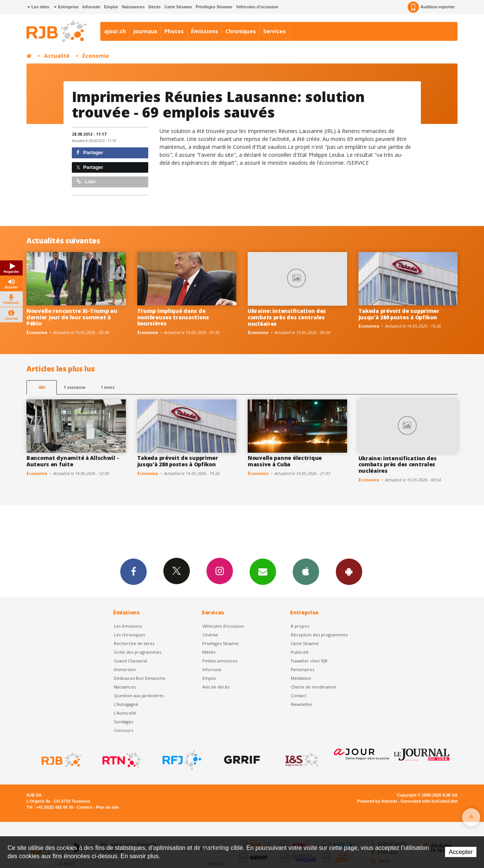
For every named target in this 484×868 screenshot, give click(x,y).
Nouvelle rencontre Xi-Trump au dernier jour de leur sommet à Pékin (72, 317)
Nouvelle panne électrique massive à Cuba (285, 461)
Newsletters (263, 571)
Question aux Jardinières (139, 695)
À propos (300, 626)
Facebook (133, 571)
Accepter (461, 852)
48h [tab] (42, 387)
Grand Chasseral (130, 661)
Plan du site (107, 807)
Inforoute (92, 7)
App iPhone (306, 571)
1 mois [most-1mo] (108, 387)
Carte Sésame (178, 7)
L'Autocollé (125, 713)
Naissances (133, 7)
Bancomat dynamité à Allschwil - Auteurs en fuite (73, 461)
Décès (155, 7)
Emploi (111, 7)
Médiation (301, 678)
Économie (96, 56)
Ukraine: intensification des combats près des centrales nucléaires (287, 317)
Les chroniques (129, 635)
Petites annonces (220, 661)
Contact (299, 695)
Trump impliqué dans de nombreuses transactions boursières (173, 317)
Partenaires (302, 669)
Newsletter (302, 704)
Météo (209, 652)
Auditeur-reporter (431, 7)
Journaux (145, 31)
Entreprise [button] (66, 7)
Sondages (123, 722)
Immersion (125, 669)
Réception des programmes (319, 635)
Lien (86, 182)
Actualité (57, 56)
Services (275, 31)
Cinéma (210, 635)
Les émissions (128, 626)
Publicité (300, 652)
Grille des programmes (137, 652)
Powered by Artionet (377, 801)
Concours (123, 730)
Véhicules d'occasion (257, 7)
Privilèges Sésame (214, 7)
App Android (349, 571)
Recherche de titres (134, 643)
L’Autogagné (126, 704)
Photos (174, 31)
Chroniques (241, 31)
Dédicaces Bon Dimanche (140, 678)
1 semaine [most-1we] (74, 387)
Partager (90, 152)
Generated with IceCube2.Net (429, 801)
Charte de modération (313, 687)
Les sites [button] (38, 7)
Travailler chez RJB (309, 661)
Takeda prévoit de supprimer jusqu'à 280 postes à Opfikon (399, 314)
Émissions (205, 31)
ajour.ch (115, 31)
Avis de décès (216, 687)
